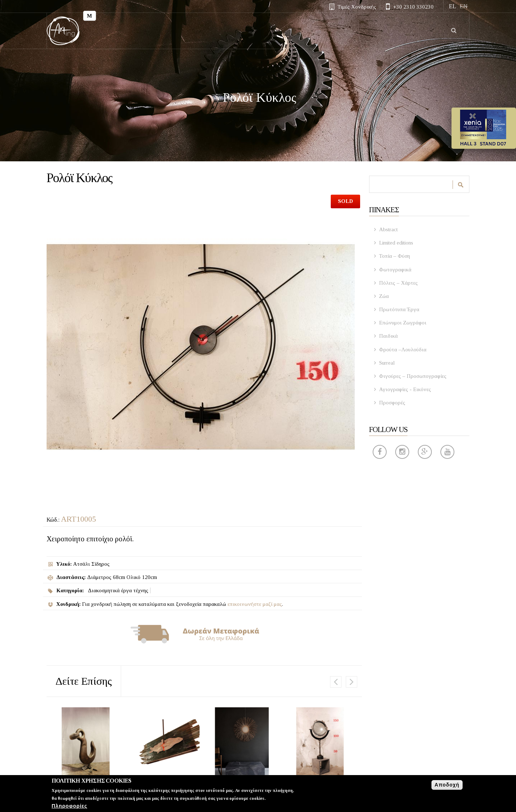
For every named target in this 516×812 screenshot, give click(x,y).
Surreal (387, 363)
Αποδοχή (447, 785)
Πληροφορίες (70, 806)
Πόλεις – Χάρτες (398, 283)
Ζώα (384, 296)
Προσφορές (392, 403)
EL (453, 6)
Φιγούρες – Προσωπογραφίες (413, 376)
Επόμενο (352, 682)
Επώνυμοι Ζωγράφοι (403, 323)
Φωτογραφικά (395, 270)
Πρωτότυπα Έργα (399, 309)
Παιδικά (388, 336)
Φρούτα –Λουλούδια (403, 350)
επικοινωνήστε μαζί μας (255, 604)
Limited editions (396, 243)
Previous (336, 682)
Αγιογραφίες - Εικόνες (405, 389)
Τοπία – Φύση (395, 256)
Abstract (388, 229)
